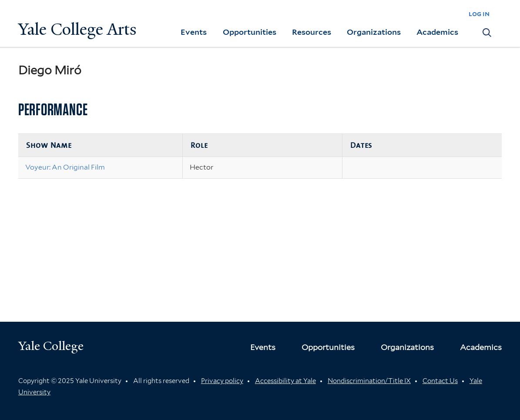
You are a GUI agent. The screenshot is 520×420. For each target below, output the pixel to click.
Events (194, 32)
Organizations (374, 32)
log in (479, 14)
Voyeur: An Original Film (65, 167)
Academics (437, 32)
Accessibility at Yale (285, 381)
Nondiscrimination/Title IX (369, 381)
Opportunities (250, 32)
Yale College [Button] (51, 346)
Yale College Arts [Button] (77, 29)
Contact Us (440, 381)
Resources (312, 32)
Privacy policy (222, 381)
